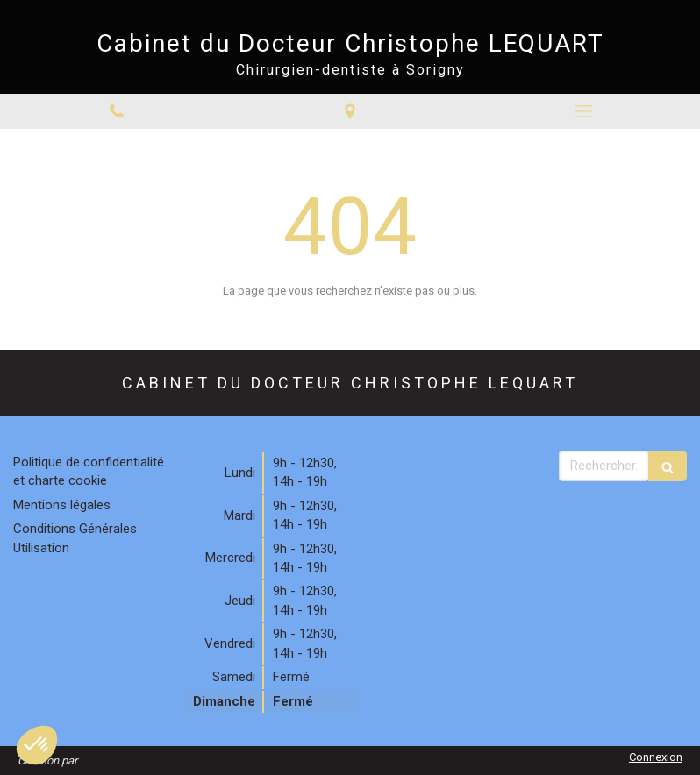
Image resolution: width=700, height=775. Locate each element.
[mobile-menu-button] (583, 111)
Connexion (656, 757)
